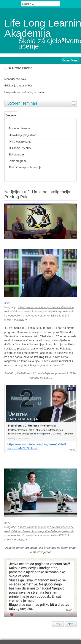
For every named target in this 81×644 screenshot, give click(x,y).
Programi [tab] (11, 115)
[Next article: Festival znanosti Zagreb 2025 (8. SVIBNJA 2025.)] (71, 624)
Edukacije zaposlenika (18, 85)
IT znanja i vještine (20, 148)
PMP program (17, 161)
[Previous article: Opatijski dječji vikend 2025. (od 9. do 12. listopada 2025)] (58, 624)
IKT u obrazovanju (20, 142)
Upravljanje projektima (23, 135)
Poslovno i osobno (20, 128)
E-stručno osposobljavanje (25, 167)
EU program (16, 154)
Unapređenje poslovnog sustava (24, 92)
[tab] (74, 103)
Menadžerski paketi (16, 79)
